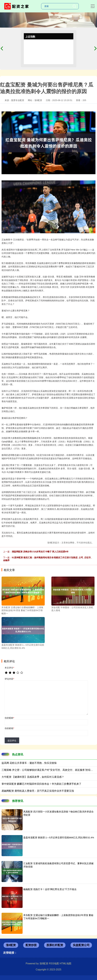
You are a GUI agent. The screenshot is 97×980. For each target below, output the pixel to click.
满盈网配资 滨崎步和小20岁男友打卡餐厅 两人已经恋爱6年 (40, 552)
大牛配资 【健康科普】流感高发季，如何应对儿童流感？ (33, 777)
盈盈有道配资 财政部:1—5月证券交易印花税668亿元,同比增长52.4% (59, 837)
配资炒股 (31, 945)
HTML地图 (66, 963)
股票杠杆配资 (55, 945)
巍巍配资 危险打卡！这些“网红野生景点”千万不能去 (50, 889)
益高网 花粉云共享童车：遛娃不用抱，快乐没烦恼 (29, 763)
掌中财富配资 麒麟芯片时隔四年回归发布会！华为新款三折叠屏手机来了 (41, 784)
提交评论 (12, 741)
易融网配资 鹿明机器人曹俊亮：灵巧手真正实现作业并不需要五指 (38, 791)
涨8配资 (11, 945)
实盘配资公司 (81, 945)
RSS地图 (54, 963)
